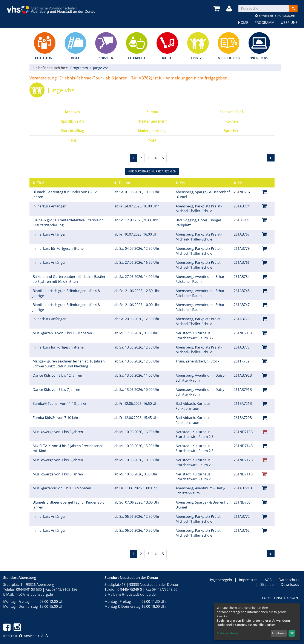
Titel (38, 183)
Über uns (289, 23)
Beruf (75, 58)
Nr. (238, 183)
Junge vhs (198, 58)
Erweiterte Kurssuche (275, 16)
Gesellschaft (45, 58)
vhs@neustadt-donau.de (136, 594)
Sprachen (106, 58)
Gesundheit (137, 58)
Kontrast (13, 636)
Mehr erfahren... (229, 633)
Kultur (167, 58)
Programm (264, 23)
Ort (181, 183)
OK (292, 633)
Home (243, 23)
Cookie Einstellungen (280, 598)
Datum (122, 183)
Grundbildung (229, 58)
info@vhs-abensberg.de (34, 594)
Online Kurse (259, 58)
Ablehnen (279, 633)
